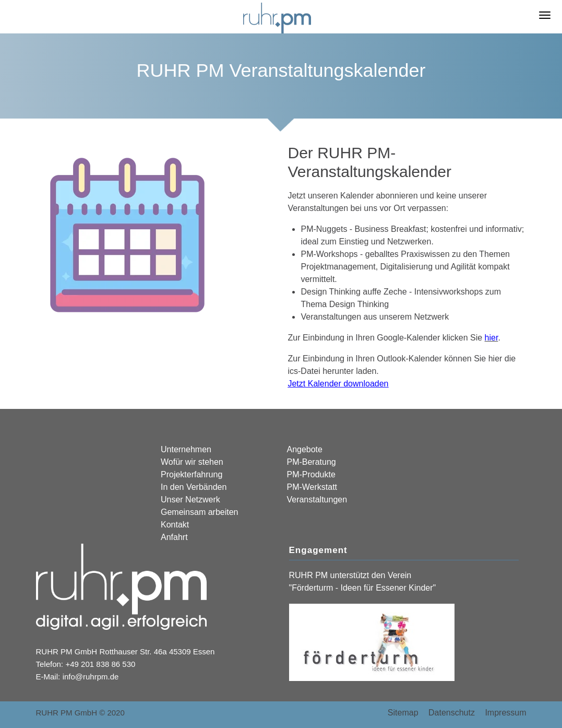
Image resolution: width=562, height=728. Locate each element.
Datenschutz (452, 713)
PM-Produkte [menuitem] (311, 474)
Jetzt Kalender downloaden (338, 384)
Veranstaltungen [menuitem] (317, 500)
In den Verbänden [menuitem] (194, 487)
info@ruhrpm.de (91, 677)
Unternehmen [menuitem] (186, 449)
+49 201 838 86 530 (101, 664)
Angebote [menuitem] (304, 449)
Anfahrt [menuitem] (174, 537)
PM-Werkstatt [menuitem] (312, 487)
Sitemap (403, 713)
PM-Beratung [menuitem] (311, 462)
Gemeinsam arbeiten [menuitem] (200, 512)
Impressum (505, 713)
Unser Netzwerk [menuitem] (190, 500)
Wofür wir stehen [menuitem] (192, 462)
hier (492, 338)
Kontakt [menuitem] (175, 525)
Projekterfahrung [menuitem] (192, 474)
